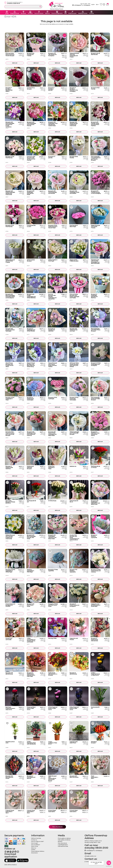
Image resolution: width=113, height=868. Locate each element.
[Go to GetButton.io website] (109, 866)
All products (34, 853)
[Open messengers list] (109, 863)
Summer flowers (39, 13)
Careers (33, 850)
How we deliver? (36, 845)
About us (34, 848)
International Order (63, 846)
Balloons (47, 13)
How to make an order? (37, 841)
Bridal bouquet (72, 13)
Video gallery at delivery (64, 840)
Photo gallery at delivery (64, 838)
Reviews (60, 841)
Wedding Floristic (83, 13)
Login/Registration (63, 845)
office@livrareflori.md (90, 856)
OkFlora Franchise (36, 838)
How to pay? (35, 843)
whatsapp (88, 862)
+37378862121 (77, 5)
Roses (7, 13)
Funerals (91, 13)
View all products (57, 827)
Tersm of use (35, 846)
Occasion (30, 13)
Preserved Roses (15, 13)
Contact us (34, 840)
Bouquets (23, 13)
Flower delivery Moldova (38, 851)
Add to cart (15, 63)
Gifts (65, 13)
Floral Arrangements (57, 13)
